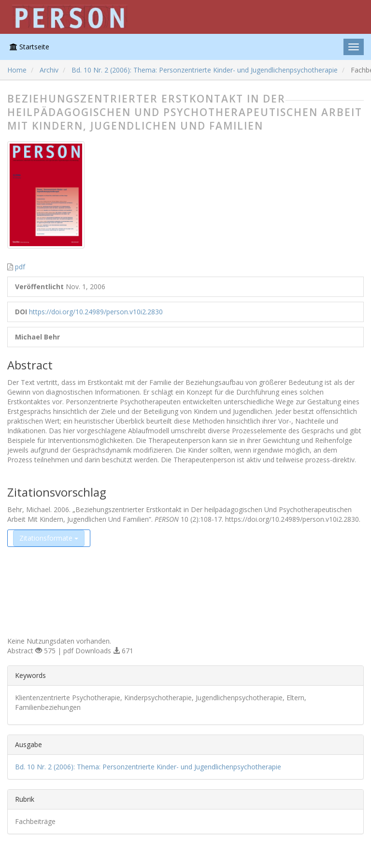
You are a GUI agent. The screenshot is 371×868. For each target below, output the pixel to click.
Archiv (49, 70)
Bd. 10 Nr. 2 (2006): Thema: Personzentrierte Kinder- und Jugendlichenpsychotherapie (205, 70)
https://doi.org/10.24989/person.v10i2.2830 (96, 312)
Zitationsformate (49, 538)
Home (17, 70)
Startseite (29, 47)
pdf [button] (20, 267)
